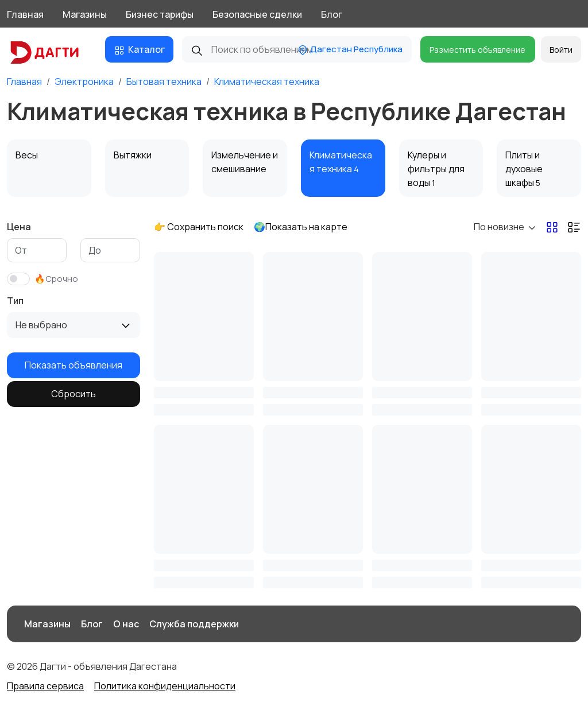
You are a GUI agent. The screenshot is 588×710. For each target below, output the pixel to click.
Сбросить (73, 394)
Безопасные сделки (257, 14)
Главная (25, 14)
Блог (332, 14)
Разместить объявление (477, 50)
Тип (15, 301)
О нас (126, 624)
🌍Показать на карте (301, 227)
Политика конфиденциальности (165, 686)
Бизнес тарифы (160, 14)
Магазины (85, 14)
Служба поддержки (194, 624)
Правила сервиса (45, 686)
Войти (561, 50)
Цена (19, 227)
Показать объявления (73, 365)
